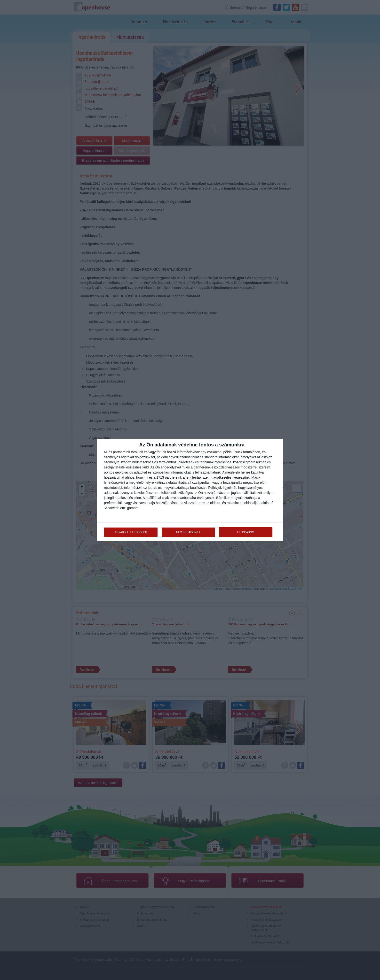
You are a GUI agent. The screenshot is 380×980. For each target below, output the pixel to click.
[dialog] (190, 490)
